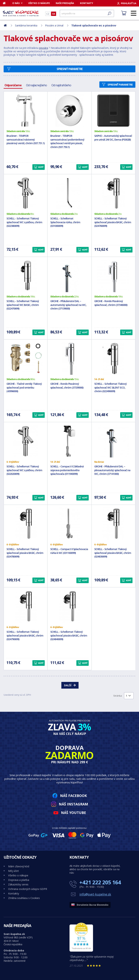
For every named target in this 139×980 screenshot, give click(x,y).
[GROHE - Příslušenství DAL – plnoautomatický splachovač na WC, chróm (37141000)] (113, 441)
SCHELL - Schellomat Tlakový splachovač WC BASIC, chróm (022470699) (23, 305)
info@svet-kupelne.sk (95, 894)
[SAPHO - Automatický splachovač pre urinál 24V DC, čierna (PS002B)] (113, 111)
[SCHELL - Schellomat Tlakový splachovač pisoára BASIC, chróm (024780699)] (26, 524)
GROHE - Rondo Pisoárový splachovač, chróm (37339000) (67, 386)
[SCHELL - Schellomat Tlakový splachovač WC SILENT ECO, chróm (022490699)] (113, 359)
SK (54, 14)
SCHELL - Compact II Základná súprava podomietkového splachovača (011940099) (67, 470)
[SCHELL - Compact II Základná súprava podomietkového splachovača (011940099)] (69, 441)
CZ (48, 14)
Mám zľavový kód (19, 866)
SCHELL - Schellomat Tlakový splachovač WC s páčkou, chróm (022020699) (24, 470)
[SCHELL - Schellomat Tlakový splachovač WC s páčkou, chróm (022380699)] (26, 193)
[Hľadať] (87, 13)
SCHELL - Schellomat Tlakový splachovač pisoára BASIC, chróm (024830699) (113, 553)
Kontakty (87, 3)
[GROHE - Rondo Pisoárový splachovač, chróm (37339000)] (69, 359)
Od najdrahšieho (61, 85)
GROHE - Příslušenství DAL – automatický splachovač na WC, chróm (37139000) (68, 305)
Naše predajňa (65, 3)
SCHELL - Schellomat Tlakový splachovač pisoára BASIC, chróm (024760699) (113, 222)
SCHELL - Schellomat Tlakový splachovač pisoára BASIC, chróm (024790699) (25, 636)
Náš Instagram (73, 804)
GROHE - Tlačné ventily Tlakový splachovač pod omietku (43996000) (24, 388)
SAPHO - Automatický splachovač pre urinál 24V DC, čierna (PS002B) (113, 138)
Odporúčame (13, 85)
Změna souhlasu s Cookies (24, 898)
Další (68, 685)
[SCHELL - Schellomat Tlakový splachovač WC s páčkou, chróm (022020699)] (26, 441)
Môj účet (13, 871)
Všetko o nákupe (39, 3)
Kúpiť (41, 167)
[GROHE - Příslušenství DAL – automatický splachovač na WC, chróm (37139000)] (69, 276)
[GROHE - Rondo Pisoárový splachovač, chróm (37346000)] (113, 276)
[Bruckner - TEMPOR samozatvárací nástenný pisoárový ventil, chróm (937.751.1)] (26, 111)
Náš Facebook (73, 796)
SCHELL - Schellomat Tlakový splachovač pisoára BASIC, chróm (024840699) (69, 636)
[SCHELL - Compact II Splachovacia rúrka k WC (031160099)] (69, 524)
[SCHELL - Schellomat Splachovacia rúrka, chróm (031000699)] (69, 193)
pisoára (44, 48)
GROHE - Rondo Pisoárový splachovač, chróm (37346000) (111, 303)
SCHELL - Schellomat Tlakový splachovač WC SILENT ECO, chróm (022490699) (110, 388)
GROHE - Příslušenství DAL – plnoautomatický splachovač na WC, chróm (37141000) (112, 470)
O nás (16, 3)
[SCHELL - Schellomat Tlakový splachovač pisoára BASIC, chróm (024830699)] (113, 524)
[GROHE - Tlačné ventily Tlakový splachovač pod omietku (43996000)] (26, 359)
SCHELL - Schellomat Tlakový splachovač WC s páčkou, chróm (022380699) (24, 222)
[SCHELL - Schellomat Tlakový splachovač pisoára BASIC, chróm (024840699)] (69, 606)
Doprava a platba (19, 880)
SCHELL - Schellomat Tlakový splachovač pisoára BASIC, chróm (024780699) (25, 553)
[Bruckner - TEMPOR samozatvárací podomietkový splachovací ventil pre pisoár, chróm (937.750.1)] (69, 111)
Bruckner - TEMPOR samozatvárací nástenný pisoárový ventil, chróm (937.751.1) (26, 140)
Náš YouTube (73, 813)
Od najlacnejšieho (36, 85)
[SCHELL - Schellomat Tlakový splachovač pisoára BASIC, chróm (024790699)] (26, 606)
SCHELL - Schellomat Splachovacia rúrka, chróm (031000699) (65, 222)
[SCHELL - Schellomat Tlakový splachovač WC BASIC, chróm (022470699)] (26, 276)
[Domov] (6, 3)
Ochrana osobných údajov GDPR (28, 889)
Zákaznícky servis (18, 884)
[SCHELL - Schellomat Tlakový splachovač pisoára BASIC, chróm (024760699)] (113, 193)
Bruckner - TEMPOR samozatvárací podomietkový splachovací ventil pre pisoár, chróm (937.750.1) (67, 141)
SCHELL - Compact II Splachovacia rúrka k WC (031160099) (69, 551)
